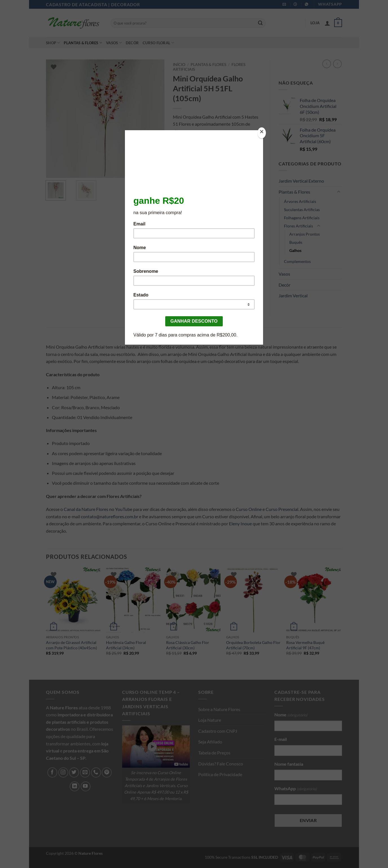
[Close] (262, 133)
